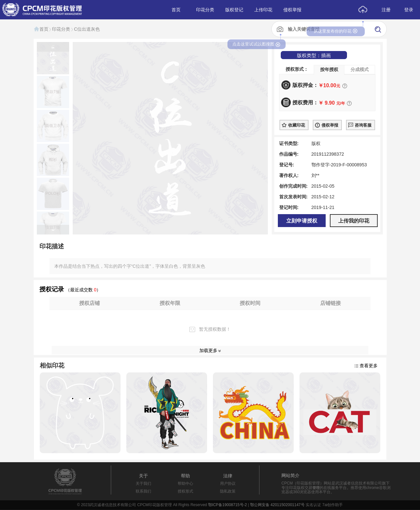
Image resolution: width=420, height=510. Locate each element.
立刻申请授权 (302, 221)
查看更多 (369, 366)
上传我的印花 (354, 221)
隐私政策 (228, 491)
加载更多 (208, 350)
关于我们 (143, 484)
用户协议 (228, 484)
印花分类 (61, 29)
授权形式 (185, 491)
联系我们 (143, 491)
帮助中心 (185, 484)
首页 (41, 29)
